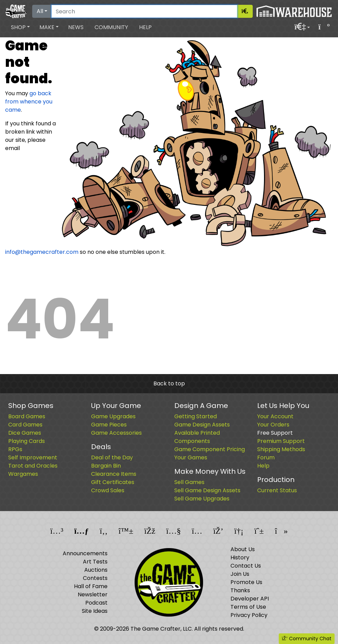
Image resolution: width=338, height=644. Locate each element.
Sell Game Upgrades (202, 499)
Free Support (275, 433)
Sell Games (189, 482)
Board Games (27, 416)
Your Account (275, 416)
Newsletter (93, 595)
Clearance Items (114, 474)
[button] (20, 27)
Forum (266, 457)
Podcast (96, 603)
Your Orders (273, 425)
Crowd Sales (108, 490)
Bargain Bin (106, 466)
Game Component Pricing (210, 449)
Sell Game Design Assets (207, 490)
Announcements (85, 553)
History (240, 558)
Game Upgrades (113, 416)
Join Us (240, 574)
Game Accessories (116, 433)
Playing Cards (27, 441)
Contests (95, 578)
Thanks (240, 590)
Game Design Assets (202, 425)
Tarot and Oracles (33, 466)
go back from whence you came (29, 102)
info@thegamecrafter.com (42, 252)
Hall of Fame (91, 586)
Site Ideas (95, 611)
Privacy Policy (249, 615)
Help (145, 27)
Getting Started (196, 416)
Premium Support (281, 441)
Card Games (25, 425)
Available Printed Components (197, 437)
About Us (243, 549)
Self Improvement (33, 457)
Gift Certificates (113, 482)
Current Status (277, 490)
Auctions (96, 570)
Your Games (191, 457)
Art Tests (95, 562)
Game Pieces (109, 425)
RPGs (15, 449)
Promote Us (246, 582)
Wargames (23, 474)
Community (111, 27)
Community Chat (307, 639)
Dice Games (25, 433)
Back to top (169, 383)
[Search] (144, 11)
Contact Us (246, 566)
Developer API (250, 599)
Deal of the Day (112, 457)
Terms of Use (248, 607)
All (40, 11)
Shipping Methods (281, 449)
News (76, 27)
